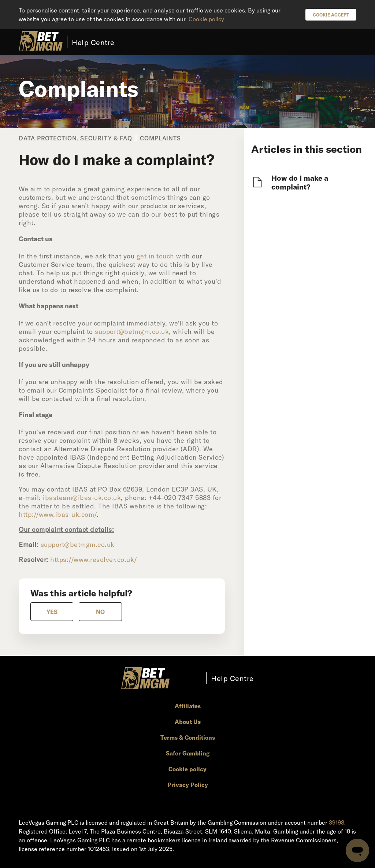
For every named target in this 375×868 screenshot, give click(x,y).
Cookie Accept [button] (331, 15)
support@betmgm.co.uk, (133, 331)
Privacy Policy (188, 785)
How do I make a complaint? (300, 182)
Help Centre (93, 42)
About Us (188, 722)
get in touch (155, 256)
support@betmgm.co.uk (78, 544)
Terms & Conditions (188, 737)
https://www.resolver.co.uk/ (94, 559)
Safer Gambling (188, 753)
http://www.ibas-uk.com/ (58, 514)
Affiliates (188, 706)
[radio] (52, 612)
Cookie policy (206, 19)
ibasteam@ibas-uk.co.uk (82, 497)
